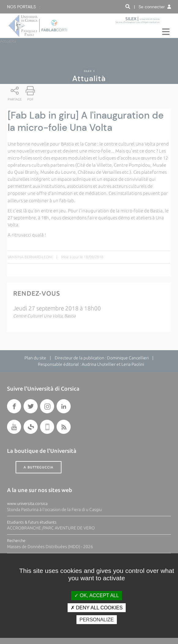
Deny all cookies (97, 608)
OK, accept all (96, 595)
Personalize (97, 620)
